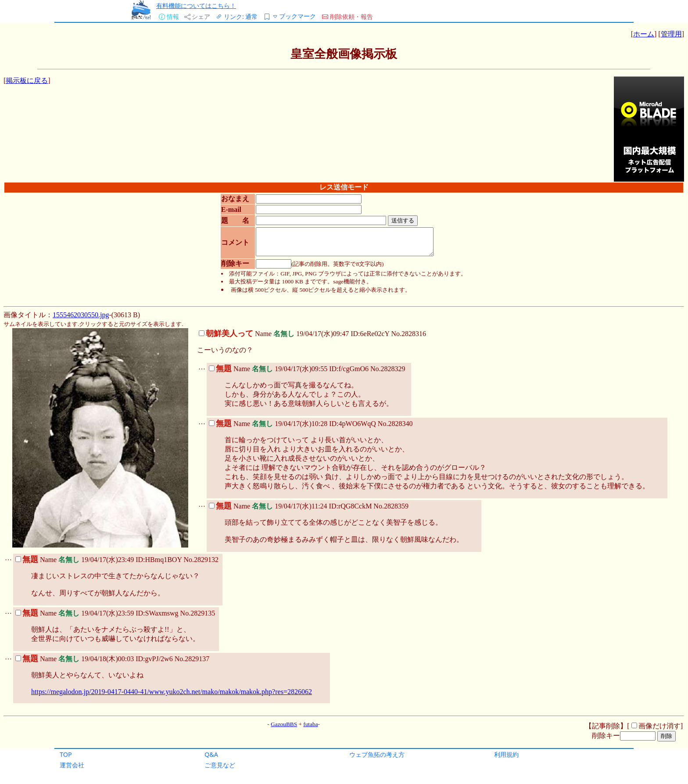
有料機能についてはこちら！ (196, 5)
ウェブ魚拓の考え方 (377, 754)
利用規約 (506, 754)
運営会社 (72, 765)
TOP (66, 754)
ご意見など (220, 765)
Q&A (211, 754)
